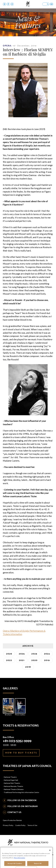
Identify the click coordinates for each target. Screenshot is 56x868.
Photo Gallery (20, 707)
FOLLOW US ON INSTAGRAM (23, 806)
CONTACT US (14, 812)
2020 (34, 660)
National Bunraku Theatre (13, 786)
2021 (22, 660)
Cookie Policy (20, 825)
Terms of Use (32, 825)
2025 (22, 654)
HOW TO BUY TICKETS (21, 753)
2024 (34, 654)
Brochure (8, 707)
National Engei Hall (11, 780)
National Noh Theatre (12, 783)
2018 (28, 667)
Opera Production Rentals (12, 820)
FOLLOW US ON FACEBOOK (22, 800)
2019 (47, 660)
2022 (9, 660)
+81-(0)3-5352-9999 (17, 741)
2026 (9, 654)
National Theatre (10, 777)
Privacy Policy (8, 825)
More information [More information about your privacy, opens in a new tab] (19, 867)
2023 (47, 654)
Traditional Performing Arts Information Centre (21, 792)
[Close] (50, 859)
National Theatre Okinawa (14, 789)
